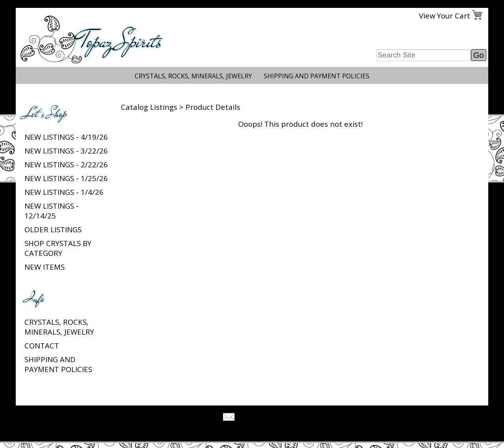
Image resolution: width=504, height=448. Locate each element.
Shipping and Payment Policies (317, 76)
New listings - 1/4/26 (64, 192)
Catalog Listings (149, 107)
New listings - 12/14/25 (52, 211)
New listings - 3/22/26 (66, 151)
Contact (42, 345)
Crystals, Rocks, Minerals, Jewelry (193, 76)
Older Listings (53, 229)
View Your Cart (445, 16)
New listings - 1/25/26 (66, 178)
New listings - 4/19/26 (66, 137)
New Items (44, 267)
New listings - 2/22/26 (66, 164)
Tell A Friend (259, 418)
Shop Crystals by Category (58, 248)
